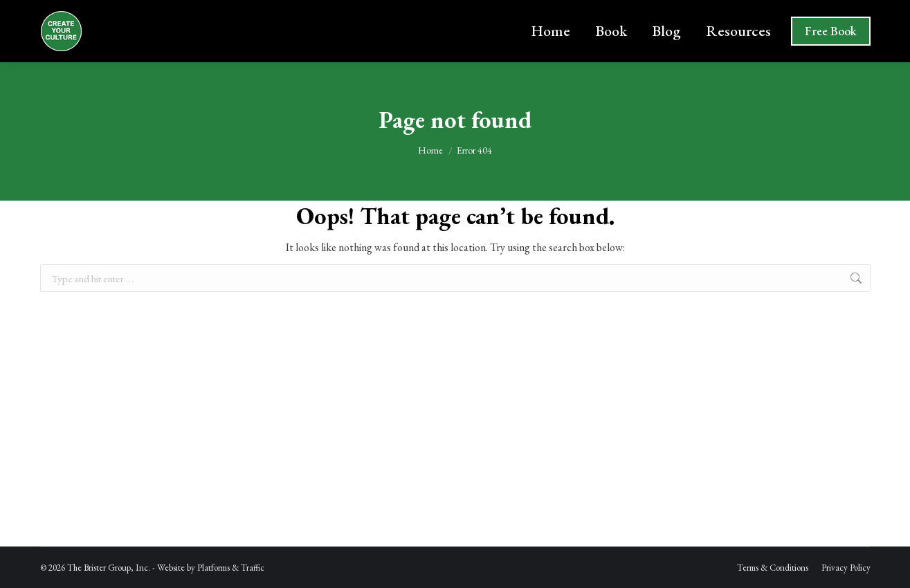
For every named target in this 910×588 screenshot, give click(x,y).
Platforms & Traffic (231, 568)
